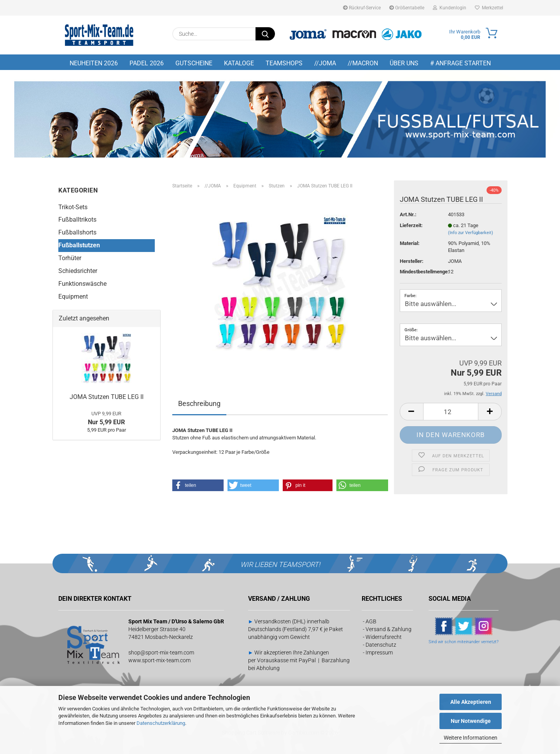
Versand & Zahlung (388, 629)
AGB (371, 621)
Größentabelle (407, 8)
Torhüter (70, 258)
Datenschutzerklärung (161, 723)
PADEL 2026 (147, 63)
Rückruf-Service (362, 8)
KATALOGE (239, 63)
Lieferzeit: (411, 225)
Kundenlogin (450, 8)
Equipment (73, 297)
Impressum (379, 653)
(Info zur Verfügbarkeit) (471, 233)
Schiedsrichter (78, 271)
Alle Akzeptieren (471, 702)
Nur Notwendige (471, 721)
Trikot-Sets (73, 207)
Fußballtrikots (77, 220)
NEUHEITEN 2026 (94, 63)
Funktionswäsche (82, 284)
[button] (411, 412)
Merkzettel (489, 8)
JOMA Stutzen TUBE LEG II (107, 397)
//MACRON (363, 63)
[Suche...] (265, 34)
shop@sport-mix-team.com (161, 653)
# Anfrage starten (460, 63)
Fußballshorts (77, 232)
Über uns (404, 63)
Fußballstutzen (79, 245)
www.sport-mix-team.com (159, 660)
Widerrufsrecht (384, 637)
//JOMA (325, 63)
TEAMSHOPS (284, 63)
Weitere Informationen (471, 738)
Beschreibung (199, 403)
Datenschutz (381, 645)
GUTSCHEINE (194, 63)
